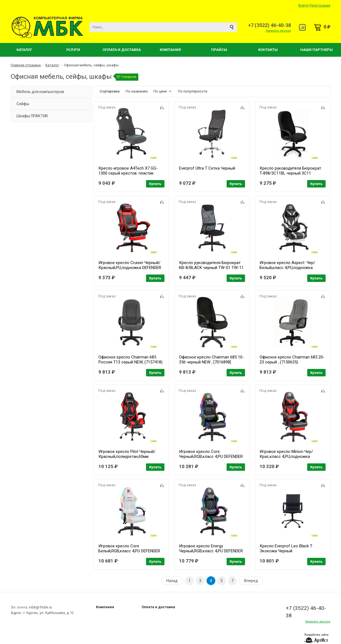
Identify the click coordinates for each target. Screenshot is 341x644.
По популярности (193, 91)
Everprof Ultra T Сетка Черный (207, 168)
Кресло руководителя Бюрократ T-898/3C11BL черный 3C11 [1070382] (290, 173)
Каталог (24, 50)
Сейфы (23, 104)
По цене (163, 91)
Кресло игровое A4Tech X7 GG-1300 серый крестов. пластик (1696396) (128, 173)
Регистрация (320, 5)
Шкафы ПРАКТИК (32, 116)
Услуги (73, 50)
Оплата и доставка (158, 607)
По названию (137, 91)
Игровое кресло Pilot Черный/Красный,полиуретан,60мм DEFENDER (127, 456)
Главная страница (26, 65)
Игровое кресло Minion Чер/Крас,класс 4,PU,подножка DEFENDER (286, 456)
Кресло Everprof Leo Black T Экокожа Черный (286, 548)
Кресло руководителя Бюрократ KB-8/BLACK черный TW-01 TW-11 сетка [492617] (211, 268)
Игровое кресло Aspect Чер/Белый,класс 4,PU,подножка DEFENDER (287, 268)
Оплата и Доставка (122, 50)
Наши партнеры (317, 50)
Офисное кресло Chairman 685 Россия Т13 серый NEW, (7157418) (130, 360)
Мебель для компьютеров (40, 92)
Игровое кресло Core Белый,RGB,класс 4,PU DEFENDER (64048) (129, 551)
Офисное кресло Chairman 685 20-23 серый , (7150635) (292, 360)
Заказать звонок (278, 31)
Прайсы (219, 50)
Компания (170, 50)
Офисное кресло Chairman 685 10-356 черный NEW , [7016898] (211, 360)
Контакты (268, 50)
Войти (303, 5)
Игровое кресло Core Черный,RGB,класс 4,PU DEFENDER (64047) (211, 456)
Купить (155, 184)
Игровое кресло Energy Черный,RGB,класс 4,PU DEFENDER (211, 548)
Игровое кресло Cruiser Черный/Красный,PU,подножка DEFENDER (130, 265)
